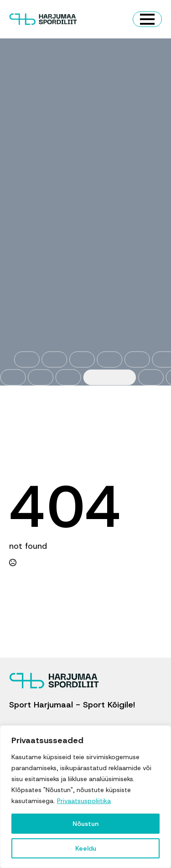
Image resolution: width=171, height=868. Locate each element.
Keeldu (86, 848)
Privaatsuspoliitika (84, 801)
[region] (85, 797)
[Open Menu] (147, 19)
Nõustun (85, 824)
